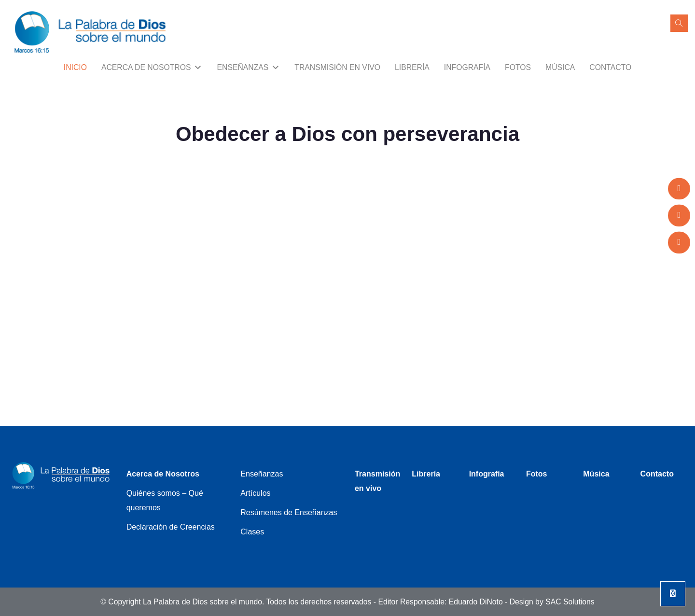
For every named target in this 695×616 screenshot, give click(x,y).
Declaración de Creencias (171, 527)
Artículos (255, 493)
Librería (412, 67)
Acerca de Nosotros (152, 67)
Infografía (467, 67)
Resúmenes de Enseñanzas (289, 512)
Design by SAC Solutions (552, 602)
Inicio (75, 67)
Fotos (518, 67)
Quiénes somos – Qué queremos (165, 500)
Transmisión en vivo (337, 67)
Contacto (610, 67)
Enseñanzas (249, 67)
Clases (252, 532)
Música (560, 67)
